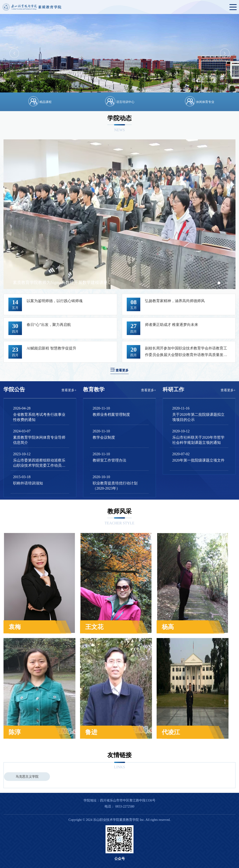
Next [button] (225, 53)
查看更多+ (69, 390)
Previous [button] (14, 53)
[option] (119, 53)
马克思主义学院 (27, 777)
